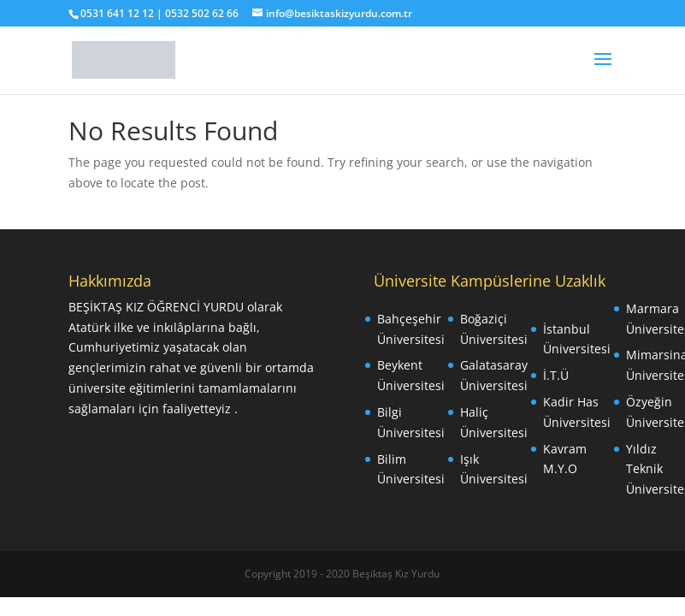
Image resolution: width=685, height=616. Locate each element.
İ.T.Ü (556, 375)
